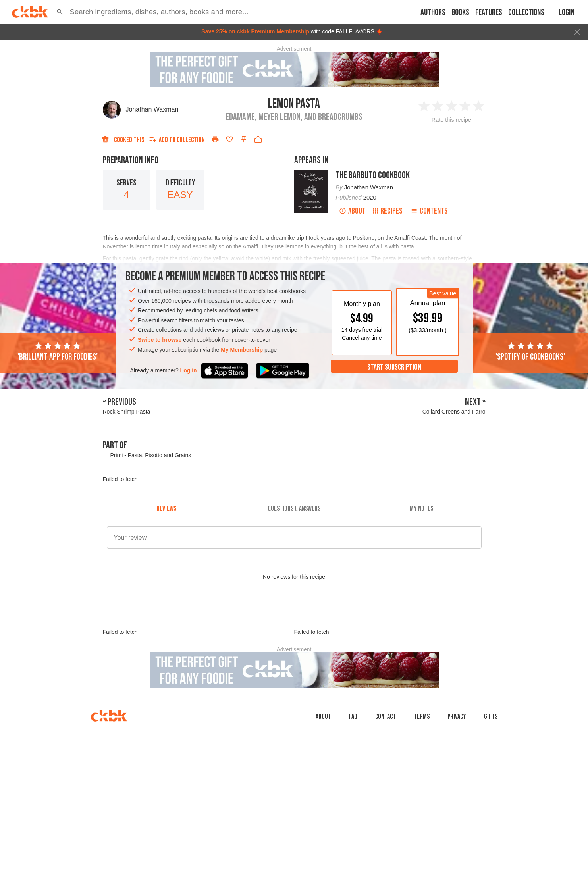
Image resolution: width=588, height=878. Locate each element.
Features (489, 13)
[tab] (167, 509)
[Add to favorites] (229, 139)
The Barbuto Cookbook (373, 175)
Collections (526, 13)
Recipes (388, 211)
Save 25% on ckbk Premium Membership (255, 31)
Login (566, 13)
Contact (386, 717)
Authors (433, 13)
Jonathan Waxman (152, 109)
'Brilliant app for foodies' (58, 352)
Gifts (491, 717)
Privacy (457, 717)
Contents (429, 211)
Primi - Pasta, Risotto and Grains (150, 455)
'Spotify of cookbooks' (530, 352)
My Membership (242, 350)
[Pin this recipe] (244, 139)
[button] (60, 12)
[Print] (215, 139)
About (352, 211)
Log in (189, 370)
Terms (422, 717)
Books (460, 13)
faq (353, 717)
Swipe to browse (160, 340)
